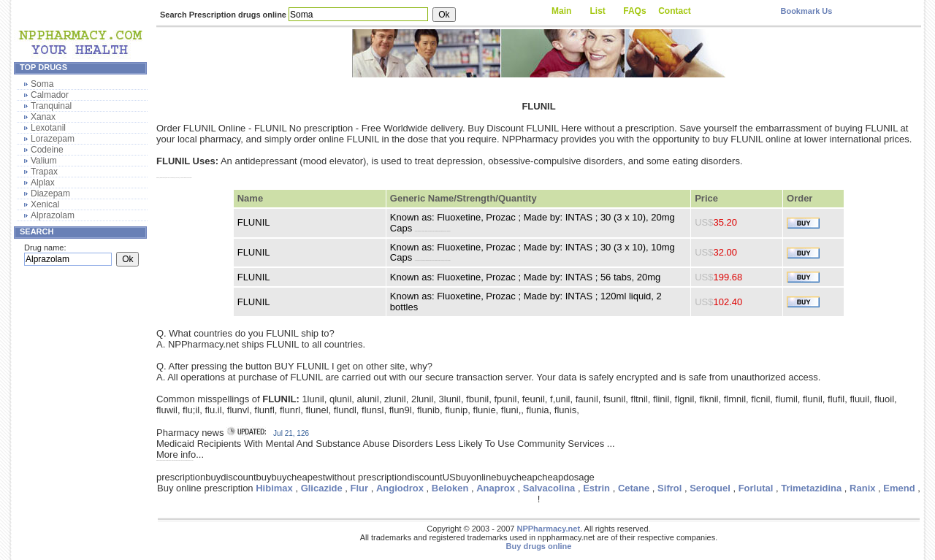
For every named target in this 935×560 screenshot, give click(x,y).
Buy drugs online (539, 546)
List (598, 11)
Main (561, 11)
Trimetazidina (811, 488)
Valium (44, 161)
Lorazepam (53, 139)
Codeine (47, 150)
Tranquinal (51, 106)
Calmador (50, 95)
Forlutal (756, 488)
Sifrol (669, 488)
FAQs (634, 11)
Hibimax (274, 488)
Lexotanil (48, 128)
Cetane (634, 488)
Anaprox (496, 488)
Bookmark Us (806, 11)
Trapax (44, 172)
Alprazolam (53, 215)
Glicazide (322, 488)
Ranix (862, 488)
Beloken (450, 488)
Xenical (45, 204)
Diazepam (50, 193)
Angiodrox (400, 488)
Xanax (43, 117)
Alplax (43, 183)
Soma (42, 84)
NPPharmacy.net (548, 529)
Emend (899, 488)
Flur (360, 488)
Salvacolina (549, 488)
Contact (675, 11)
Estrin (596, 488)
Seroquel (710, 488)
